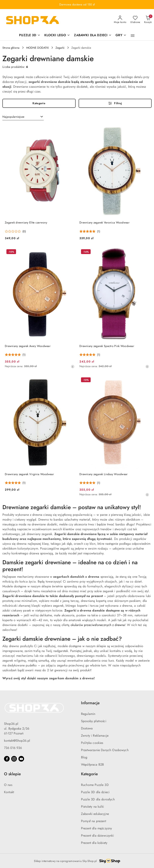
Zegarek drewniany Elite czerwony (26, 222)
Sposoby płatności (94, 721)
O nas (8, 785)
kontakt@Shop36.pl (17, 741)
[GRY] (121, 36)
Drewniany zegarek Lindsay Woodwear (104, 474)
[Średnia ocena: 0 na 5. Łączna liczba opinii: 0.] (15, 231)
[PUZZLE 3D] (30, 36)
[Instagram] (14, 759)
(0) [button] (24, 231)
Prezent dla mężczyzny (96, 828)
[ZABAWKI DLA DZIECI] (93, 36)
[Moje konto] (120, 20)
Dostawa (87, 728)
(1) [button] (99, 231)
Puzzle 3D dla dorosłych (98, 799)
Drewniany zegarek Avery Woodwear (28, 346)
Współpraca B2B (92, 765)
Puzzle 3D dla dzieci (95, 792)
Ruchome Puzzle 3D (95, 785)
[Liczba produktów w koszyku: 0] (148, 20)
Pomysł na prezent (94, 821)
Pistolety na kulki (92, 807)
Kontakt (9, 792)
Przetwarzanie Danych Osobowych (105, 750)
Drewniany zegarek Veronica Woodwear (104, 222)
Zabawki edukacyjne (95, 814)
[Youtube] (21, 759)
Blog (84, 757)
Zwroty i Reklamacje (95, 736)
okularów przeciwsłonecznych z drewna (98, 625)
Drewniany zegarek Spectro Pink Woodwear (107, 346)
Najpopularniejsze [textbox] (13, 117)
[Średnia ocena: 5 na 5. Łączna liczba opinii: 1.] (90, 231)
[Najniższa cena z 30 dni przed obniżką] (73, 367)
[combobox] (23, 117)
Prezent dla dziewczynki (97, 836)
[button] (133, 36)
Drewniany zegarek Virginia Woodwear (29, 474)
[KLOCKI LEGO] (57, 36)
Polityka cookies (92, 743)
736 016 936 (13, 748)
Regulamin (88, 714)
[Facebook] (7, 759)
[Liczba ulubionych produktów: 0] (135, 20)
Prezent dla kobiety (94, 843)
